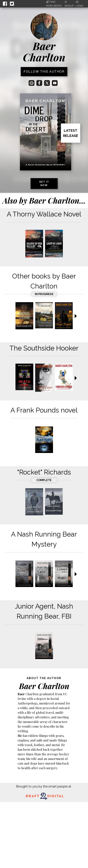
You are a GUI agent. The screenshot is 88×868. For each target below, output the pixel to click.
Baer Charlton (44, 52)
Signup (69, 4)
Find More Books (54, 4)
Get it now (44, 184)
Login (79, 4)
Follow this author (44, 72)
